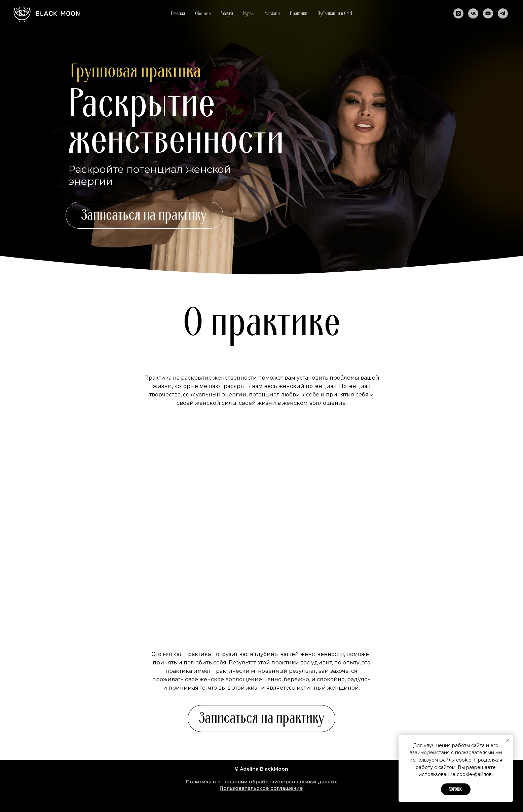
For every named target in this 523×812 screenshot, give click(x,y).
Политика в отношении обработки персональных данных (261, 782)
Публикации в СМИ (335, 14)
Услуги (227, 14)
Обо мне (203, 14)
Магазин (272, 14)
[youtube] (488, 13)
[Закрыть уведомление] (508, 740)
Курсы (249, 14)
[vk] (473, 13)
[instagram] (458, 13)
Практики (299, 14)
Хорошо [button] (456, 789)
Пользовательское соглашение (261, 788)
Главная (178, 14)
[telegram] (503, 13)
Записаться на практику (144, 215)
